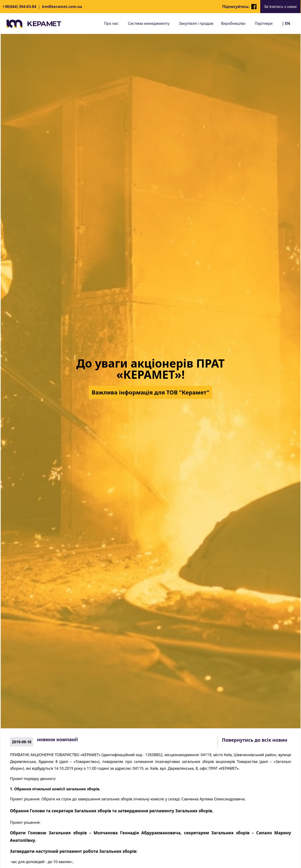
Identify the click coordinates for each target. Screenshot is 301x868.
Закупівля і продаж (196, 23)
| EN (286, 23)
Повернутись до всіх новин (255, 740)
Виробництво (233, 23)
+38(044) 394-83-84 (19, 7)
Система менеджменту (149, 23)
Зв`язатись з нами (280, 7)
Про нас (111, 23)
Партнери (264, 23)
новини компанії (57, 739)
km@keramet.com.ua (62, 7)
